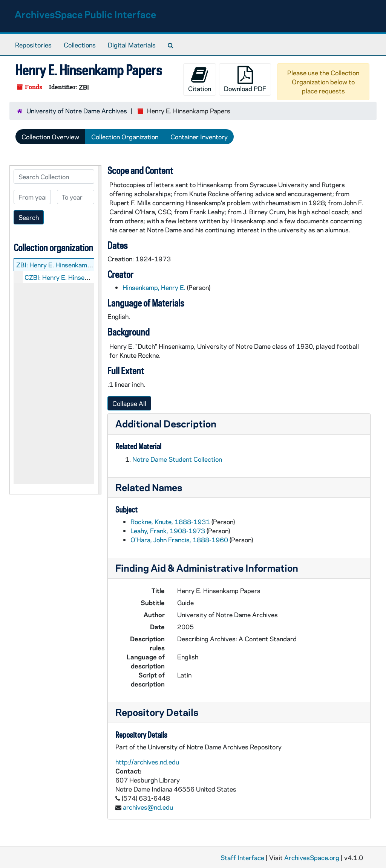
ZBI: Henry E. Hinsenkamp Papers (64, 265)
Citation (200, 79)
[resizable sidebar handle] (100, 330)
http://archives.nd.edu (147, 762)
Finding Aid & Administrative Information (207, 568)
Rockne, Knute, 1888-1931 (170, 522)
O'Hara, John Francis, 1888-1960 (179, 540)
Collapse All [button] (129, 403)
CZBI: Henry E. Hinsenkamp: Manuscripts (84, 277)
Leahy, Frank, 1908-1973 (168, 531)
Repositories (33, 45)
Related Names (149, 487)
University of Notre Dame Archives (77, 111)
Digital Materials (132, 45)
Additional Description (166, 423)
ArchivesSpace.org (312, 857)
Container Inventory (199, 137)
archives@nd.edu (148, 807)
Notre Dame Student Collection (177, 459)
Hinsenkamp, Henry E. (154, 287)
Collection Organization (125, 137)
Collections (80, 45)
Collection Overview (50, 137)
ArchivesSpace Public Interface (85, 14)
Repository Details (157, 712)
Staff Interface (242, 857)
